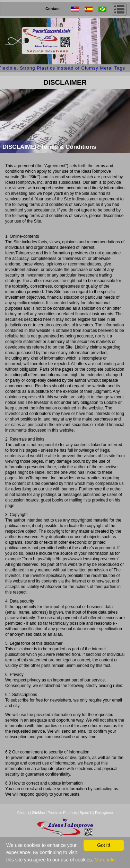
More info (104, 860)
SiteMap (39, 813)
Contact (53, 9)
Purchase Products (62, 813)
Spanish (86, 813)
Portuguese (104, 813)
